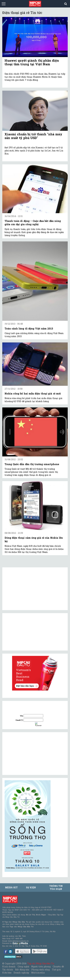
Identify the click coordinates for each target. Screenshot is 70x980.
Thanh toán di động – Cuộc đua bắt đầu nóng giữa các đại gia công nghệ (33, 223)
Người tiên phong (41, 966)
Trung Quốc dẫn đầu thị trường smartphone (32, 464)
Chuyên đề (58, 966)
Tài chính (8, 970)
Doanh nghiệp (21, 973)
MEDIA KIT (11, 887)
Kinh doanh (9, 966)
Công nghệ (23, 966)
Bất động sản (22, 970)
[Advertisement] (28, 754)
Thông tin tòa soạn (56, 887)
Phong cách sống (41, 970)
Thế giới (56, 970)
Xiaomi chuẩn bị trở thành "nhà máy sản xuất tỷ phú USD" (33, 136)
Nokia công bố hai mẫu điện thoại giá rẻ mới (33, 393)
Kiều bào (7, 973)
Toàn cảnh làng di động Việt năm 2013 (29, 328)
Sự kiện (31, 887)
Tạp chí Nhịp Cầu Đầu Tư (41, 963)
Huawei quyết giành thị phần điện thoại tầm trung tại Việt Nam (32, 62)
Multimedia (38, 973)
